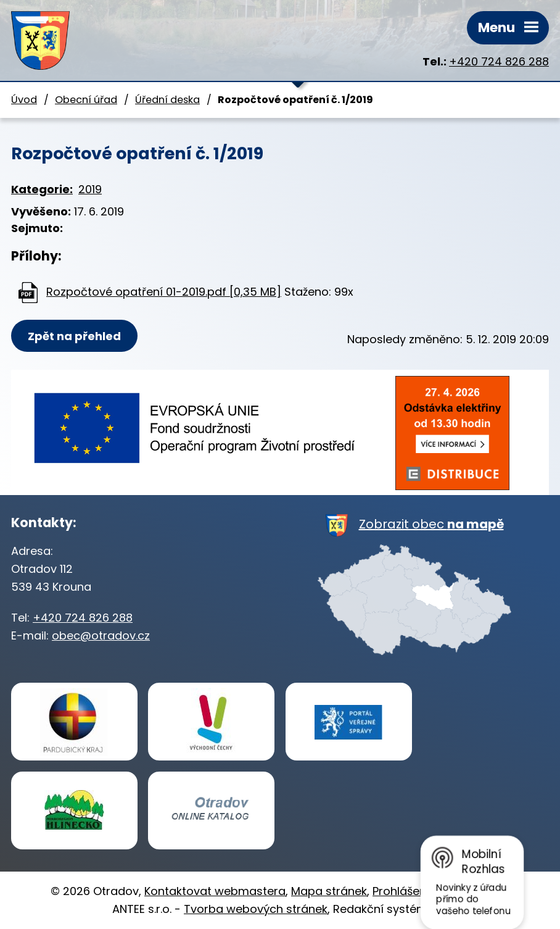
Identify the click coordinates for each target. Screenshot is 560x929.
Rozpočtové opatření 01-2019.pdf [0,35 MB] (164, 292)
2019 (90, 189)
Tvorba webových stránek (256, 909)
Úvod (24, 100)
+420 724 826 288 (499, 61)
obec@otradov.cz (101, 635)
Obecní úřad (86, 100)
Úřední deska (167, 100)
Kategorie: (42, 189)
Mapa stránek (329, 891)
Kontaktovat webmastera (215, 891)
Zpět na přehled (74, 336)
